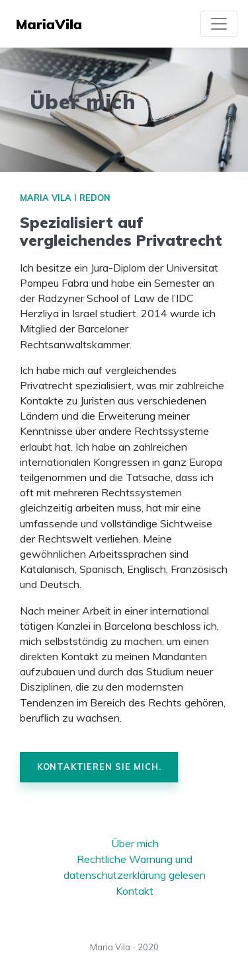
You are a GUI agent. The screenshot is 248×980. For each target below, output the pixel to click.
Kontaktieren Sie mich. (99, 767)
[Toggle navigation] (219, 24)
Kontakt (135, 891)
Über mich (135, 843)
